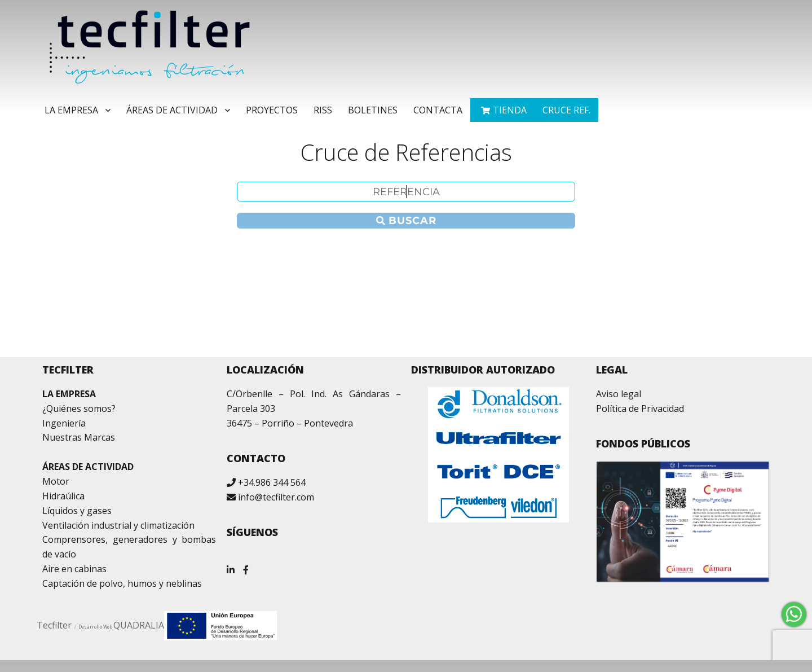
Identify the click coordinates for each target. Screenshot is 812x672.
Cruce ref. (566, 110)
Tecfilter (54, 625)
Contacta (438, 110)
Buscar (406, 221)
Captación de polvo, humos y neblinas (122, 583)
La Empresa (71, 110)
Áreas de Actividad (172, 110)
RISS (323, 110)
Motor (56, 481)
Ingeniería (64, 423)
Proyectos (272, 110)
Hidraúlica (63, 496)
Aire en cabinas (74, 569)
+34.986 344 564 (272, 482)
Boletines (373, 110)
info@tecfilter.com (276, 497)
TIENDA (510, 110)
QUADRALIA (139, 625)
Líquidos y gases (77, 511)
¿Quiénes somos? (79, 409)
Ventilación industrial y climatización (118, 525)
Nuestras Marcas (79, 437)
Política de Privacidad (640, 409)
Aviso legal (619, 394)
